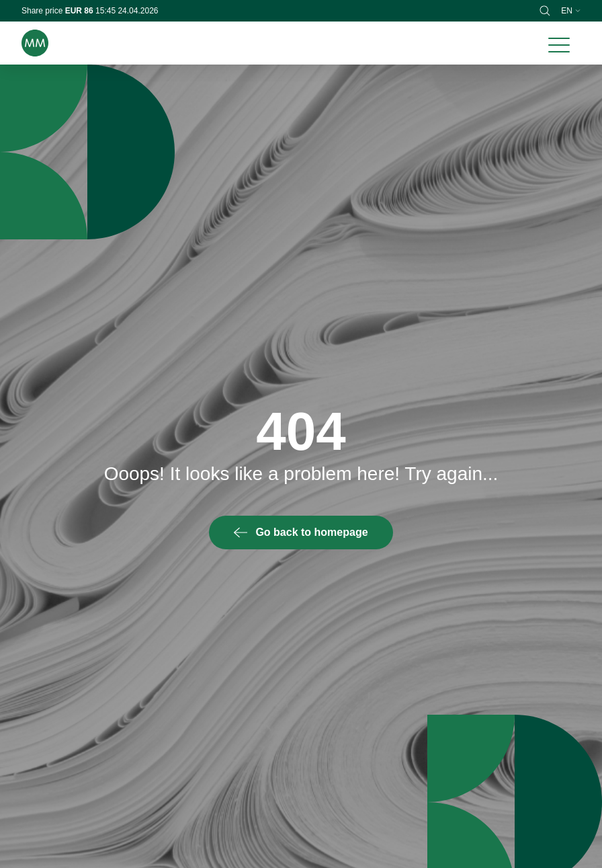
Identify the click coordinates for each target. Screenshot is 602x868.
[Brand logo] (35, 43)
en (571, 11)
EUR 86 (80, 11)
